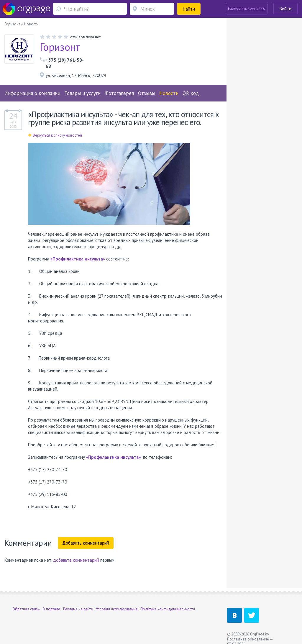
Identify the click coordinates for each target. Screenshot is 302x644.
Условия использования (117, 609)
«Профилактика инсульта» (78, 259)
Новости (169, 93)
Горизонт (60, 47)
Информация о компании (32, 93)
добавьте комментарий (76, 560)
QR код (191, 93)
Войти (285, 9)
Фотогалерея (119, 93)
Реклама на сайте (78, 609)
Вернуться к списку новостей (55, 135)
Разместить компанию (247, 8)
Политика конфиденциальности (168, 609)
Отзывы (147, 93)
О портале (51, 609)
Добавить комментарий (86, 543)
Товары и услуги (82, 93)
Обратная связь (26, 609)
